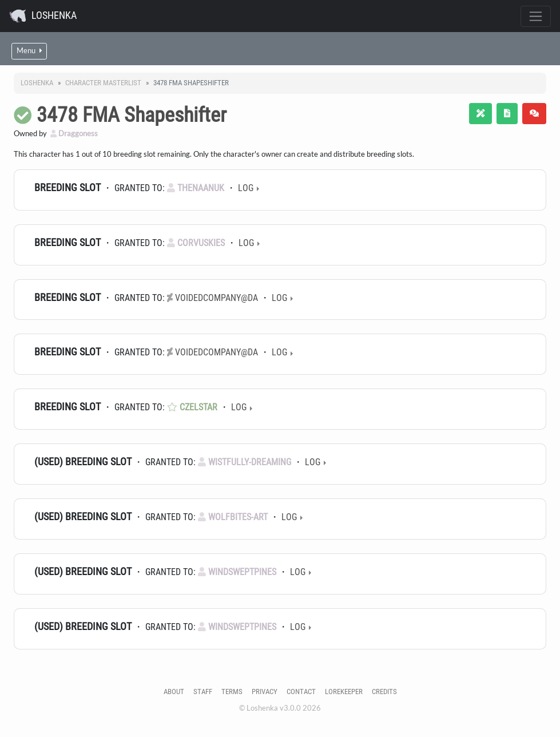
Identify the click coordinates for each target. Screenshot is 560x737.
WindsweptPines (237, 572)
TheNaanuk (196, 188)
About (174, 692)
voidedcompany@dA (213, 298)
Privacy (265, 692)
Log (246, 188)
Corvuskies (196, 243)
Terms (232, 692)
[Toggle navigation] (536, 16)
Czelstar (192, 407)
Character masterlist (103, 83)
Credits (384, 692)
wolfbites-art (233, 517)
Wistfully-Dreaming (245, 462)
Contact (301, 692)
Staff (203, 692)
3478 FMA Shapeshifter (132, 115)
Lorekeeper (344, 692)
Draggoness (74, 133)
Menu (29, 51)
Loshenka (43, 16)
